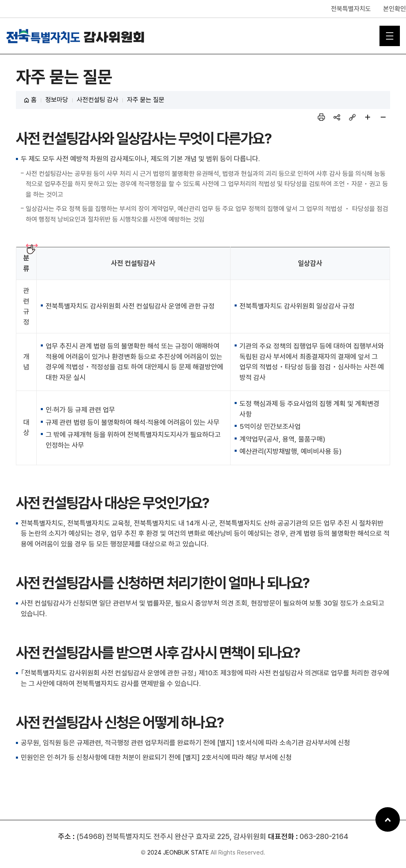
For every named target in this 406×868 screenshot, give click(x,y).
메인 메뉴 (390, 36)
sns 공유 (337, 117)
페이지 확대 (368, 117)
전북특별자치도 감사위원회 (75, 36)
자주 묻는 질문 (146, 100)
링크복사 (352, 117)
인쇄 (321, 117)
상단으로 (388, 819)
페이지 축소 (383, 117)
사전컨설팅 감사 (98, 100)
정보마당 (57, 100)
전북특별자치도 (351, 9)
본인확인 (395, 9)
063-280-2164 (324, 836)
